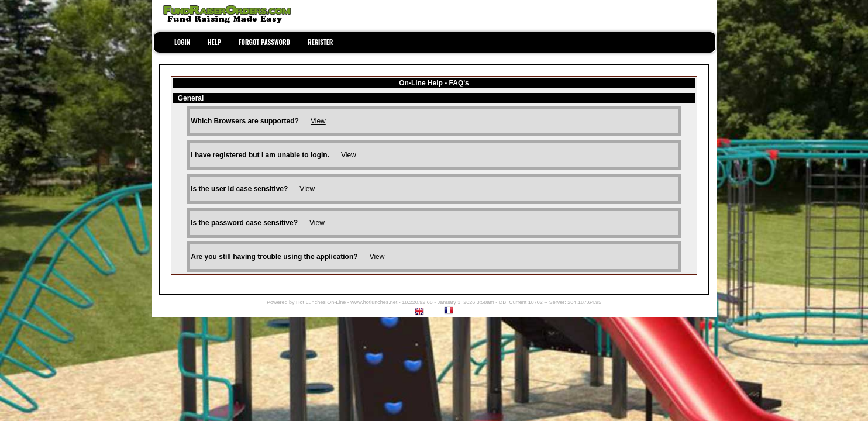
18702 (535, 302)
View (318, 121)
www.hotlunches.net (374, 302)
